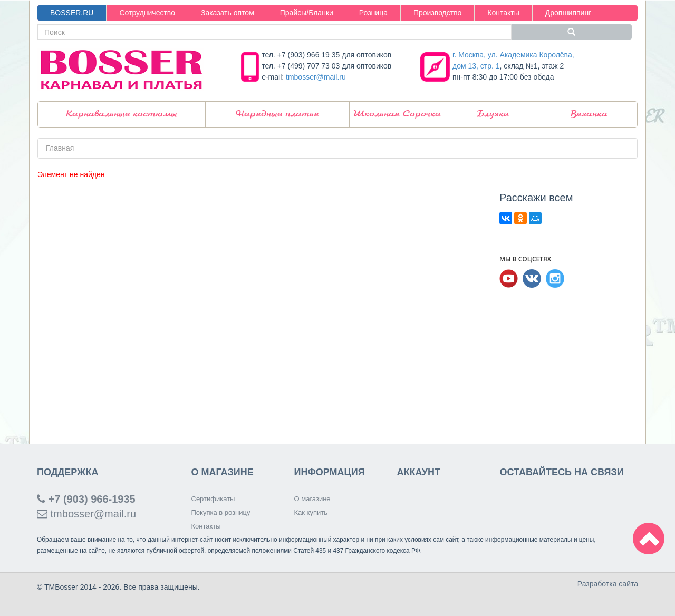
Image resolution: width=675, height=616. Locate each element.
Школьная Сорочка (397, 114)
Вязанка (589, 114)
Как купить (311, 512)
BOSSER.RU (72, 13)
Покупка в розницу (221, 512)
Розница (373, 13)
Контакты (503, 13)
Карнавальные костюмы (122, 114)
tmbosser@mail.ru (316, 77)
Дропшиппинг (568, 13)
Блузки (493, 114)
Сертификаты (213, 499)
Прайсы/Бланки (307, 13)
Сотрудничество (147, 13)
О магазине (312, 499)
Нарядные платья (277, 114)
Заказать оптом (228, 13)
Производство (437, 13)
